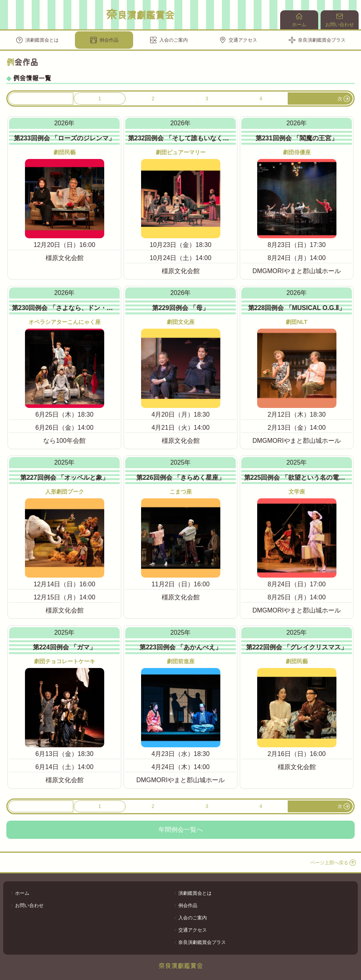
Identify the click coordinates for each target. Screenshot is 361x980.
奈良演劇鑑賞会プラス (317, 40)
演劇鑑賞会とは (37, 40)
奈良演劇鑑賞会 (140, 15)
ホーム (299, 20)
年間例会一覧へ (181, 830)
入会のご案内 (169, 40)
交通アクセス (238, 40)
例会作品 (104, 40)
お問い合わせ (340, 20)
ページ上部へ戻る (333, 863)
